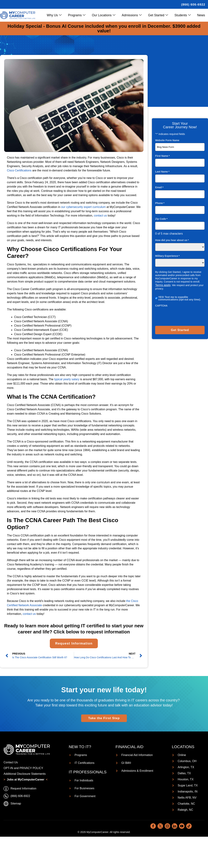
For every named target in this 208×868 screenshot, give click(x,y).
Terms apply (163, 285)
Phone (160, 203)
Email (159, 187)
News (201, 15)
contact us (100, 216)
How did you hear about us (172, 240)
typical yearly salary (66, 379)
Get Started (160, 15)
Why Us (58, 15)
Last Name (162, 172)
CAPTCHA (161, 305)
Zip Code (161, 219)
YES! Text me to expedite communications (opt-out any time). (179, 298)
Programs (80, 15)
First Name (162, 156)
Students (183, 15)
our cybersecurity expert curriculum (83, 207)
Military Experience (167, 256)
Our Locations (106, 15)
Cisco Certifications (19, 170)
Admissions (134, 15)
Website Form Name (167, 140)
